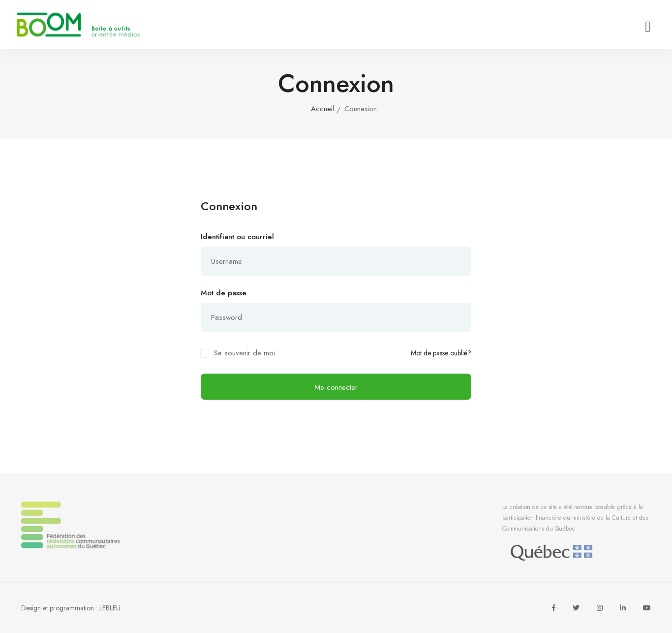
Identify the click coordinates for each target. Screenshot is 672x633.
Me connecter (336, 387)
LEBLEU (110, 608)
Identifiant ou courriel (237, 237)
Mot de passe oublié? (441, 353)
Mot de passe (224, 293)
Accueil (322, 109)
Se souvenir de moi (244, 353)
